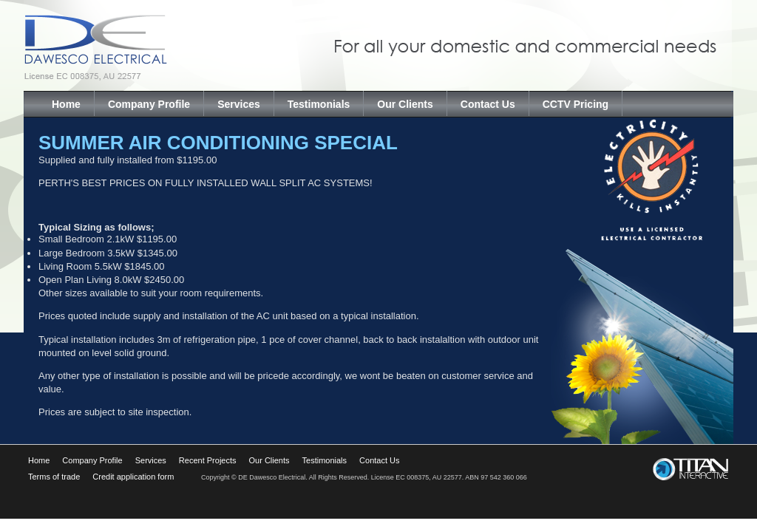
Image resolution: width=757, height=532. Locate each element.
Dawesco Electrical (153, 45)
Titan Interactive (693, 468)
